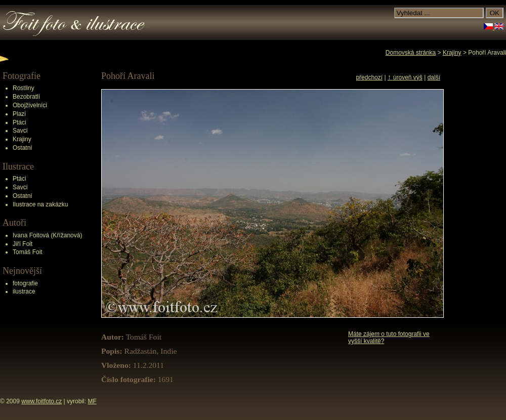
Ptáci (19, 122)
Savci (20, 131)
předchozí (369, 77)
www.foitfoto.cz (41, 401)
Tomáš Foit (28, 252)
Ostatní (23, 148)
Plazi (19, 114)
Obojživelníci (30, 105)
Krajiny (22, 139)
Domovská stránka (411, 53)
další (434, 77)
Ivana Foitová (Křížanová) (47, 235)
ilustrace (24, 291)
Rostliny (24, 88)
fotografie (25, 283)
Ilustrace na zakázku (40, 204)
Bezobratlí (26, 97)
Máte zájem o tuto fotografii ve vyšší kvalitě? (389, 338)
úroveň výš (405, 77)
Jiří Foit (23, 244)
